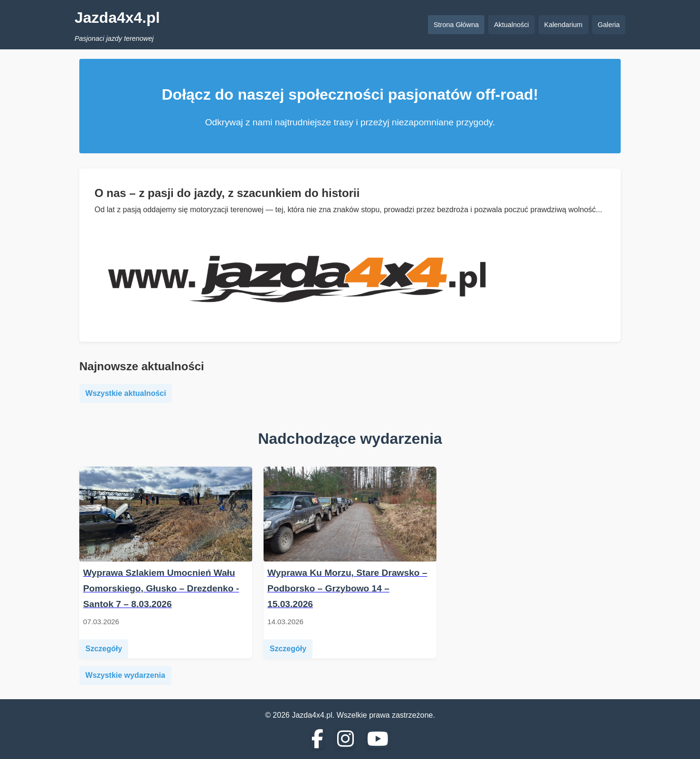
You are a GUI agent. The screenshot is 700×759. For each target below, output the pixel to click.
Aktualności (511, 25)
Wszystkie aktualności (126, 393)
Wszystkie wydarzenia (125, 675)
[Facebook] (317, 739)
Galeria (609, 25)
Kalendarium (563, 25)
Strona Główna (456, 25)
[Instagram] (345, 739)
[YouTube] (378, 739)
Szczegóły (104, 649)
